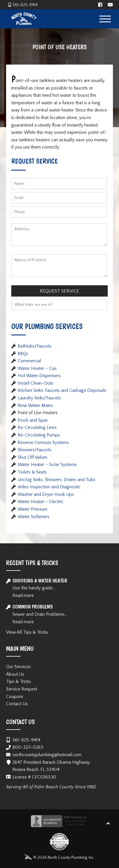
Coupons (15, 697)
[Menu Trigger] (105, 19)
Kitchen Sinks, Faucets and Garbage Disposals (62, 390)
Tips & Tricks (18, 681)
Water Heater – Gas (37, 368)
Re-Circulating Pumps (39, 435)
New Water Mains (35, 405)
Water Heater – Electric (41, 502)
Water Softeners (34, 517)
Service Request (22, 689)
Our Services (18, 667)
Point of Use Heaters (38, 413)
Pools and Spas (33, 420)
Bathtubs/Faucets (35, 346)
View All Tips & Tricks (27, 632)
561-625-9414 (25, 5)
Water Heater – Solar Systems (47, 465)
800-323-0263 (28, 747)
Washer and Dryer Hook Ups (46, 494)
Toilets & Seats (32, 472)
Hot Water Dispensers (39, 376)
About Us (15, 674)
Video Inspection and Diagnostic (49, 487)
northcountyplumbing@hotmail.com (47, 755)
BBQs (23, 354)
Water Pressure (32, 509)
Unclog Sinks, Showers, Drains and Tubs (56, 480)
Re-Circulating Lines (37, 427)
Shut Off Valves (32, 457)
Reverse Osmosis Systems (43, 443)
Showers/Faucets (35, 450)
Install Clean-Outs (35, 383)
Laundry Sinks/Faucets (39, 398)
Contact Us (17, 704)
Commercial (29, 361)
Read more (23, 595)
